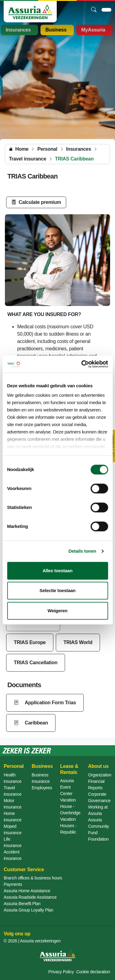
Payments (13, 884)
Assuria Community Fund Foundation (98, 829)
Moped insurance (13, 829)
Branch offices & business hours (33, 878)
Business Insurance (41, 778)
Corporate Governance (99, 797)
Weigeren (57, 611)
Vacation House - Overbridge (70, 806)
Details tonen (82, 551)
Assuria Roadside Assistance (30, 897)
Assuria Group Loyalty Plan (29, 910)
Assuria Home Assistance (27, 891)
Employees (42, 788)
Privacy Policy (61, 972)
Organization (100, 775)
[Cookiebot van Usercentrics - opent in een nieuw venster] (82, 364)
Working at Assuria (98, 810)
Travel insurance (13, 791)
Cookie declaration (93, 972)
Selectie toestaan (57, 590)
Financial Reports (96, 785)
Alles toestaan (58, 571)
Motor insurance (13, 804)
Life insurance (13, 842)
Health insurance (13, 778)
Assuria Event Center (67, 787)
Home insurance (13, 817)
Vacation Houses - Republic (68, 826)
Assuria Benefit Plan (22, 904)
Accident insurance (13, 855)
